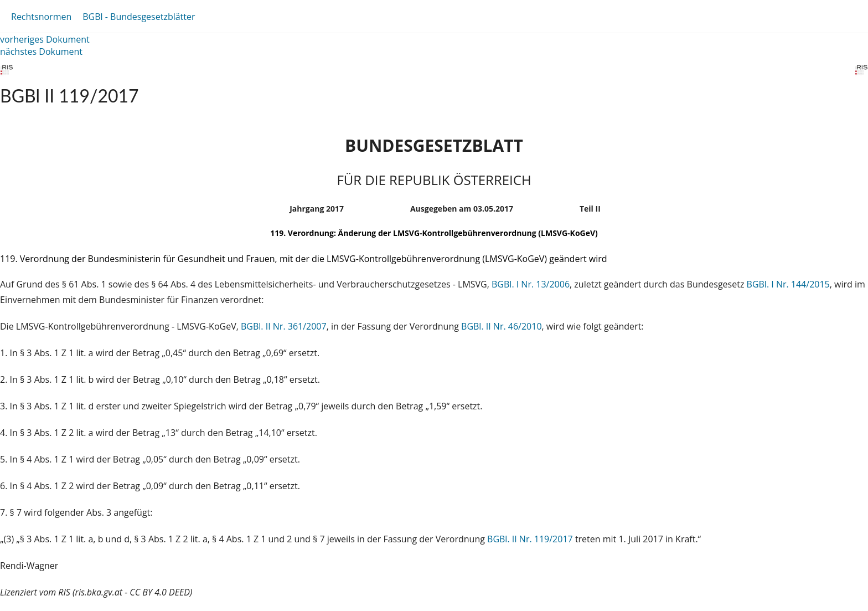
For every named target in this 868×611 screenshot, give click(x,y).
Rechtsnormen (41, 17)
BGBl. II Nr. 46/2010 (502, 326)
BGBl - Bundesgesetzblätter (139, 17)
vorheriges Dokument (45, 39)
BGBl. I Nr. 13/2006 (531, 284)
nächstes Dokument (41, 52)
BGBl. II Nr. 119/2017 (530, 539)
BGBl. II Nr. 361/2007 (284, 326)
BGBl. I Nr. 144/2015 (788, 284)
